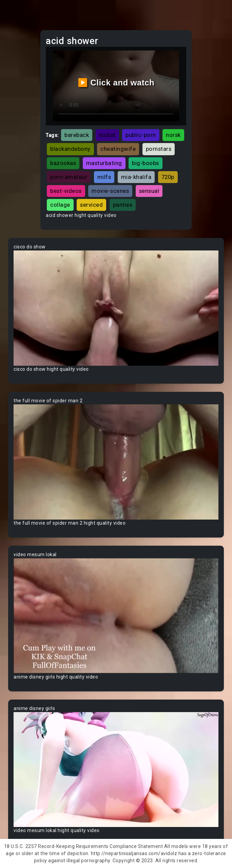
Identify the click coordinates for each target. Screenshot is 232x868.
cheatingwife (118, 149)
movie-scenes (110, 191)
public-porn (141, 135)
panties (123, 205)
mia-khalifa (136, 177)
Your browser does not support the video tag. (116, 308)
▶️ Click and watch (116, 83)
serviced (91, 205)
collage (60, 205)
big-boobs (146, 163)
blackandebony (70, 149)
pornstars (159, 149)
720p (168, 177)
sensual (149, 191)
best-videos (66, 191)
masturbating (104, 163)
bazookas (63, 163)
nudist (107, 135)
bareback (77, 135)
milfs (104, 177)
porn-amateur (69, 177)
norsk (173, 135)
